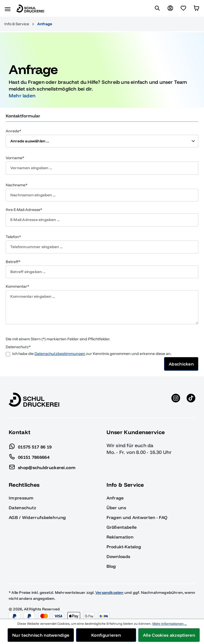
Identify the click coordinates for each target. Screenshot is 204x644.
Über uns (116, 501)
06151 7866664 (29, 449)
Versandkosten (109, 586)
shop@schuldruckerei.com (42, 459)
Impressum (21, 491)
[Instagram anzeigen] (176, 393)
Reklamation (120, 530)
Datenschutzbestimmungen (60, 347)
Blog (111, 559)
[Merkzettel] (183, 8)
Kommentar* (17, 280)
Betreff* (13, 255)
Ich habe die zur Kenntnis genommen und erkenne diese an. (92, 347)
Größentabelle (122, 520)
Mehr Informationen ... (170, 624)
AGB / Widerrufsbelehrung (37, 511)
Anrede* (13, 124)
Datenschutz (22, 501)
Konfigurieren (106, 635)
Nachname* (17, 178)
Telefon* (13, 230)
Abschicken (181, 357)
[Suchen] (157, 8)
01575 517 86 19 (30, 439)
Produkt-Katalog (124, 540)
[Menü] (8, 8)
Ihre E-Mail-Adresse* (24, 203)
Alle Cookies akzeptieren (169, 635)
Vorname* (15, 151)
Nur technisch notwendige (41, 635)
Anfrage (115, 491)
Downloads (118, 550)
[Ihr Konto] (170, 8)
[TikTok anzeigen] (191, 393)
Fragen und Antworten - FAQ (137, 511)
